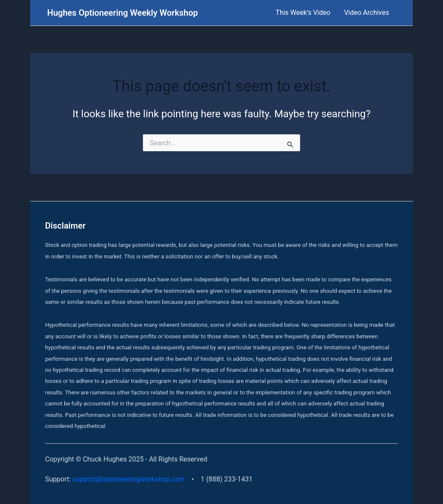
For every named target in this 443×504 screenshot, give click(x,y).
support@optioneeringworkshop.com (129, 479)
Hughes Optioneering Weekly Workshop (123, 13)
